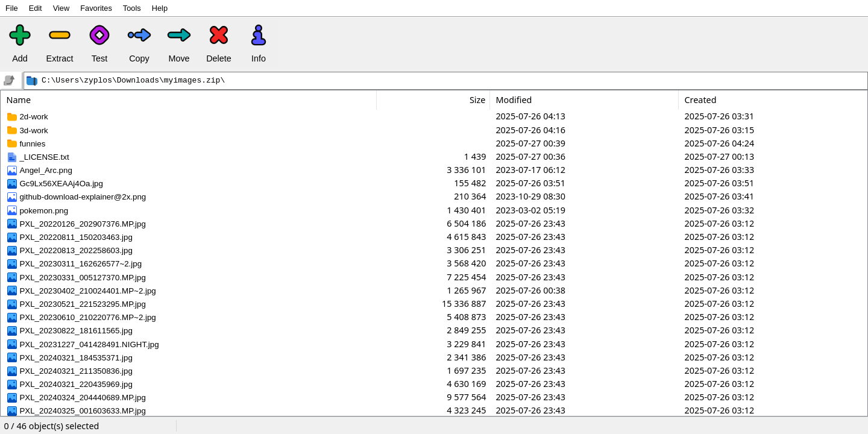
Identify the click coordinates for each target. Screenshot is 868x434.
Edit (36, 8)
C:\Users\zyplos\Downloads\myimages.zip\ (133, 81)
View (61, 8)
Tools (132, 8)
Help (160, 8)
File (12, 8)
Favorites (96, 8)
